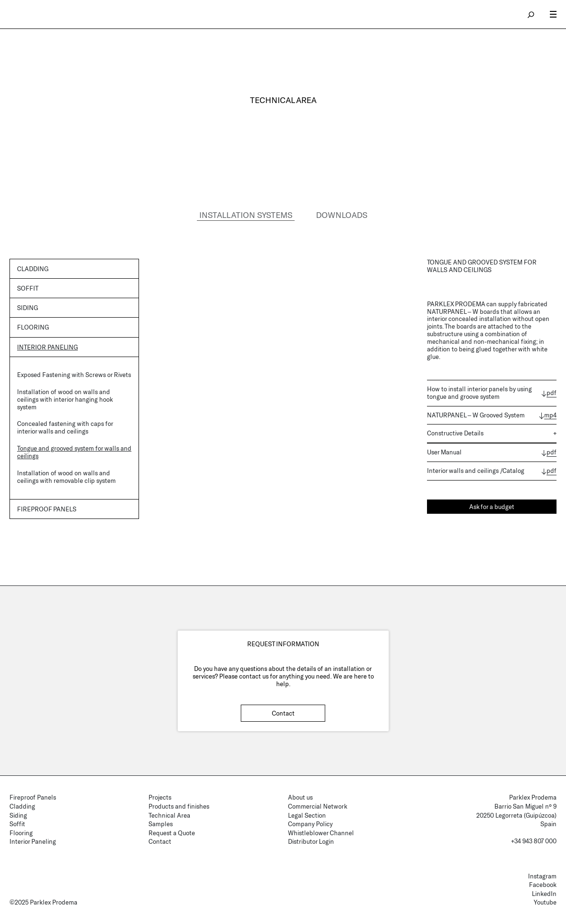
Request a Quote (172, 833)
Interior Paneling (47, 347)
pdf (552, 393)
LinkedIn (544, 894)
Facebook (543, 885)
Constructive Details (455, 434)
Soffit (28, 288)
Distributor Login (311, 842)
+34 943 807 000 (534, 841)
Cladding (33, 269)
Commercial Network (318, 806)
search (531, 14)
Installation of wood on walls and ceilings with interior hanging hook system (65, 399)
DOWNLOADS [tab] (342, 215)
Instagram (542, 876)
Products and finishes (179, 806)
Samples (161, 824)
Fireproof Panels (33, 798)
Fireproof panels (47, 509)
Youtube (545, 903)
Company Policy (310, 824)
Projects (160, 798)
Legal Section (307, 815)
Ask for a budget (492, 507)
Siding (28, 308)
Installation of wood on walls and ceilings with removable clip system (66, 477)
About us (300, 798)
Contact (283, 713)
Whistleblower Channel (321, 833)
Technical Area (169, 815)
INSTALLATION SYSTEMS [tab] (246, 215)
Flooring (33, 328)
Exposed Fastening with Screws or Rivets (74, 375)
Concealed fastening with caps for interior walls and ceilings (65, 428)
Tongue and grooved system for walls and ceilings (74, 453)
